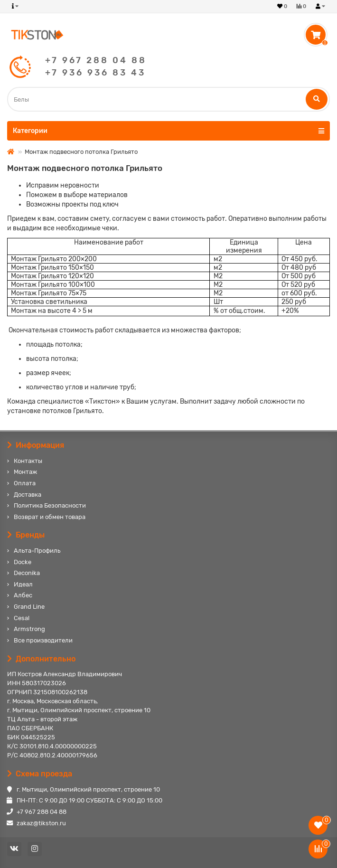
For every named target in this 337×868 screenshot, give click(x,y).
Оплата (25, 483)
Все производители (43, 640)
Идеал (23, 584)
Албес (23, 595)
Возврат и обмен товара (50, 517)
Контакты (28, 461)
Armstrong (29, 629)
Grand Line (29, 607)
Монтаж (25, 472)
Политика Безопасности (50, 505)
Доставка (28, 495)
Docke (23, 562)
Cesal (22, 618)
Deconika (27, 573)
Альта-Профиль (37, 551)
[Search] (168, 99)
